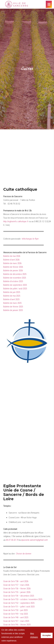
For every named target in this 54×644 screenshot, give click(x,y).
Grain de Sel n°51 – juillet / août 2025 (19, 607)
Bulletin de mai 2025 (12, 296)
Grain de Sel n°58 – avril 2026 (16, 581)
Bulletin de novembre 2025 (15, 278)
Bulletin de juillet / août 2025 (15, 289)
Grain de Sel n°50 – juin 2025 (15, 610)
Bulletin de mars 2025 (12, 303)
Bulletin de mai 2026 (12, 256)
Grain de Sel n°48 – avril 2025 (16, 617)
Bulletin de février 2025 (13, 307)
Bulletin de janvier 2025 (13, 310)
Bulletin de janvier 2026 (13, 271)
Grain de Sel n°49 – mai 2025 (16, 614)
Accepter (47, 635)
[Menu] (49, 4)
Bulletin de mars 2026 (12, 263)
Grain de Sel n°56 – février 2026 (17, 589)
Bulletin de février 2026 (13, 267)
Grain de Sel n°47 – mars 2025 (16, 621)
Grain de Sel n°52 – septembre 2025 (19, 603)
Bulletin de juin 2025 (12, 292)
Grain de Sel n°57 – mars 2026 (16, 585)
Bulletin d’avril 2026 (11, 260)
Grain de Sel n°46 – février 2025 (17, 625)
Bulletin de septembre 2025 (15, 285)
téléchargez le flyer (30, 239)
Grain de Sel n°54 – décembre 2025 (19, 596)
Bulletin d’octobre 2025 (13, 281)
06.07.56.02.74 (12, 540)
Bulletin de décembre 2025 (15, 274)
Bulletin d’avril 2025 (11, 299)
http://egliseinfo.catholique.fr (16, 221)
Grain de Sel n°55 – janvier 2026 (17, 592)
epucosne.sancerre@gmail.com (34, 540)
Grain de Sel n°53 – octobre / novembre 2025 (23, 599)
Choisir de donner (24, 554)
